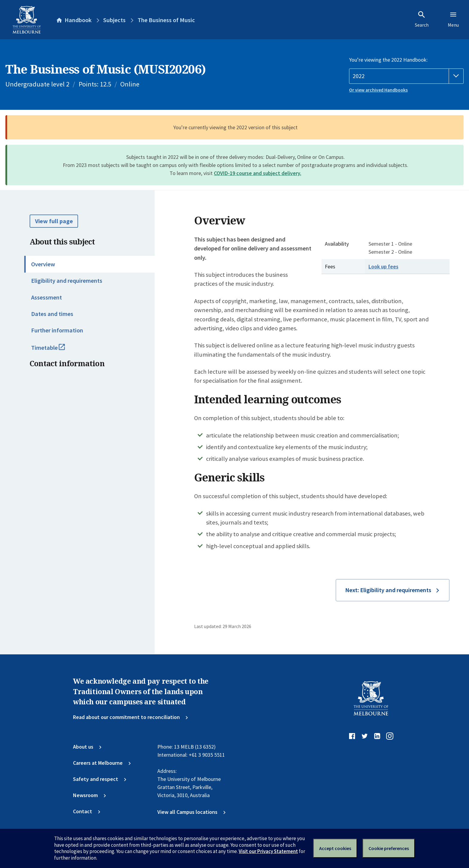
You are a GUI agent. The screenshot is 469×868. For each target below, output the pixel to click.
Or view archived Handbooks (378, 90)
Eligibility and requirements (67, 281)
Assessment (47, 297)
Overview (43, 264)
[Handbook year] (406, 76)
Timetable (55, 350)
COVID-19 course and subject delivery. (258, 173)
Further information (57, 330)
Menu (453, 19)
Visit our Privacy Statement (268, 851)
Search (422, 19)
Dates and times (52, 314)
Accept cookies (335, 848)
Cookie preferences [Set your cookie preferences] (389, 848)
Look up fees (383, 266)
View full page (54, 221)
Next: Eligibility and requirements (388, 590)
